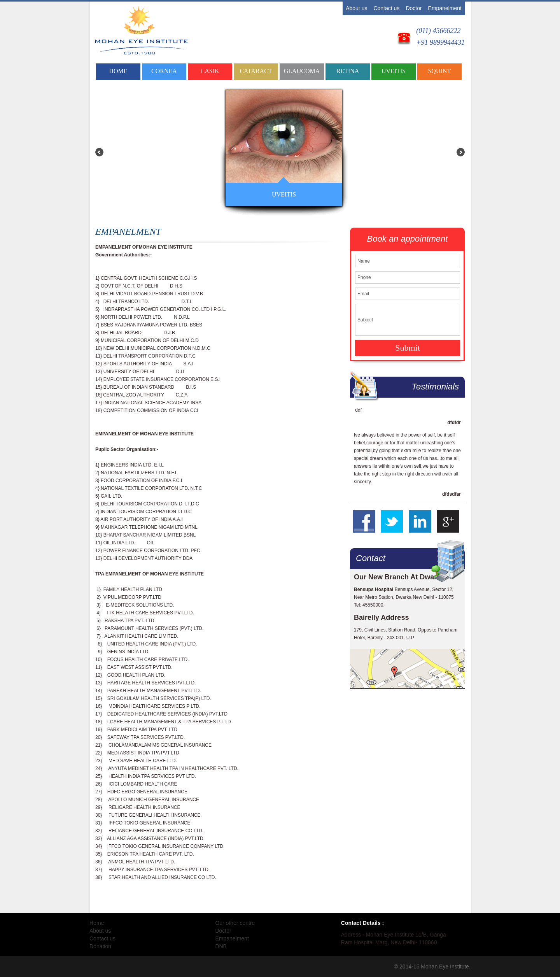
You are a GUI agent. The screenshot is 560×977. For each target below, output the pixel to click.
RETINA (348, 71)
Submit (408, 348)
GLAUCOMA (302, 71)
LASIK (210, 71)
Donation (100, 946)
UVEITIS (394, 71)
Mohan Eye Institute (445, 966)
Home (118, 71)
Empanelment (445, 8)
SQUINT (440, 71)
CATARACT (256, 71)
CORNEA (164, 71)
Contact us (386, 8)
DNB (221, 946)
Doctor (414, 8)
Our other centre (235, 923)
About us (356, 8)
